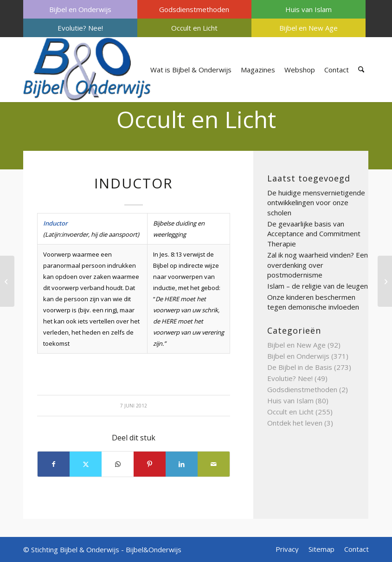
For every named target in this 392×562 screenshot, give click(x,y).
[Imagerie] (7, 281)
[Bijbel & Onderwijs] (87, 70)
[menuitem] (80, 9)
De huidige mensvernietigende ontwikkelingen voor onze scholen (316, 203)
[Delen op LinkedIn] (182, 464)
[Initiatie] (385, 281)
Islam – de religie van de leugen (318, 286)
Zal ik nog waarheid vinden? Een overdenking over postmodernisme (318, 265)
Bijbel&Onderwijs (154, 549)
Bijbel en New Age (308, 28)
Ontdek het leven (295, 423)
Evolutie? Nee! (80, 28)
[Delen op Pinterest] (150, 464)
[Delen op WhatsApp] (118, 464)
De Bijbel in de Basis (300, 367)
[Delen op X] (86, 464)
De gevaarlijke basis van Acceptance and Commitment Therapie (314, 234)
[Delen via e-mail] (214, 464)
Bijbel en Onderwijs (80, 9)
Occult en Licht (194, 28)
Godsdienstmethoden (194, 9)
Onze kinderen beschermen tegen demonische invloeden (313, 302)
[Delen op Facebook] (54, 464)
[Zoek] (361, 70)
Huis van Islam (308, 9)
